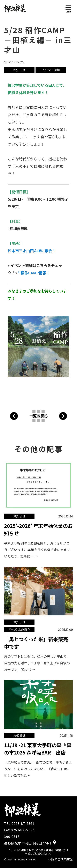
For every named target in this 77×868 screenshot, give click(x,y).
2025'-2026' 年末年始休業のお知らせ (38, 529)
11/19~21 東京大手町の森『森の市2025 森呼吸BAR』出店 (38, 749)
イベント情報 (51, 70)
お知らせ (19, 70)
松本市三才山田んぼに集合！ (32, 251)
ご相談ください (41, 853)
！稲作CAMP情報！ (33, 273)
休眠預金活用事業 (61, 859)
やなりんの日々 (19, 629)
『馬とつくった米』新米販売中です (36, 643)
